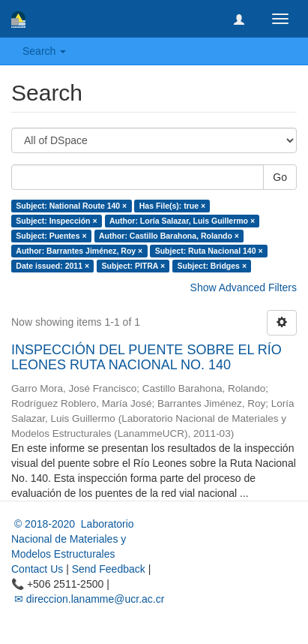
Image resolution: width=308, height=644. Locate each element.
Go (280, 177)
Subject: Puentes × (51, 236)
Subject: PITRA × (134, 266)
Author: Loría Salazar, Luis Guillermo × (182, 221)
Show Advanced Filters (244, 287)
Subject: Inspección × (56, 221)
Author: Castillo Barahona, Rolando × (169, 236)
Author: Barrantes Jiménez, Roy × (79, 251)
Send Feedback (109, 569)
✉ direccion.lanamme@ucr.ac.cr (88, 599)
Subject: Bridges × (212, 266)
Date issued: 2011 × (52, 266)
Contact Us (37, 569)
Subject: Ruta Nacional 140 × (209, 251)
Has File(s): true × (172, 206)
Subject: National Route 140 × (71, 206)
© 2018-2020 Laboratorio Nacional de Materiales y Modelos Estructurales (73, 539)
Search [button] (44, 51)
